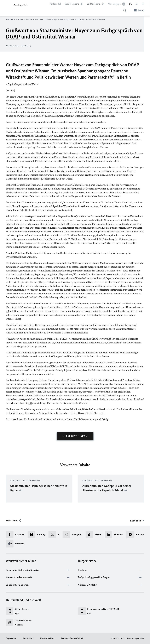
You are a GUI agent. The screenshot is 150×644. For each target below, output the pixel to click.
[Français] (143, 4)
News (22, 19)
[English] (137, 4)
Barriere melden (47, 638)
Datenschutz (28, 638)
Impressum (11, 638)
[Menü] (138, 10)
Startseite (11, 19)
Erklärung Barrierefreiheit (72, 638)
